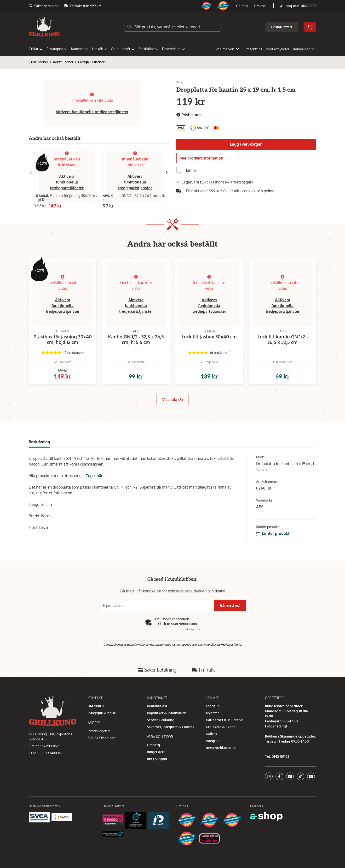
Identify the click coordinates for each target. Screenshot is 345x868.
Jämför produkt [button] (273, 541)
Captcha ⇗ (191, 629)
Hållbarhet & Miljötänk (224, 720)
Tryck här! (95, 483)
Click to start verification (178, 624)
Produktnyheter (278, 49)
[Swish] (62, 817)
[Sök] (172, 27)
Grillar (36, 49)
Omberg (153, 745)
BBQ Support (157, 759)
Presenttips (253, 49)
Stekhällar (148, 49)
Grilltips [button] (242, 6)
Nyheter (212, 713)
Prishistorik (189, 115)
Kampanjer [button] (304, 49)
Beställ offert (282, 27)
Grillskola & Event (220, 727)
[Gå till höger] (167, 172)
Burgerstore (156, 752)
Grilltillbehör (123, 49)
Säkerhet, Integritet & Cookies (171, 727)
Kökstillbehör (63, 62)
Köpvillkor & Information (167, 713)
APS (260, 514)
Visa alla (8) (172, 407)
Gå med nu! (232, 605)
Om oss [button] (260, 6)
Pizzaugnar (57, 49)
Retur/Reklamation (221, 748)
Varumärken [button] (227, 49)
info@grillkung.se (102, 713)
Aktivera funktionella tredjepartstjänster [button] (92, 112)
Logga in (213, 706)
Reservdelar (174, 49)
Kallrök (212, 734)
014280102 (309, 6)
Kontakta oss (157, 706)
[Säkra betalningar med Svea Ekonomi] (39, 817)
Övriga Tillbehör (91, 62)
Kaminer (80, 49)
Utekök (100, 49)
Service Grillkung (161, 720)
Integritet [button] (213, 741)
